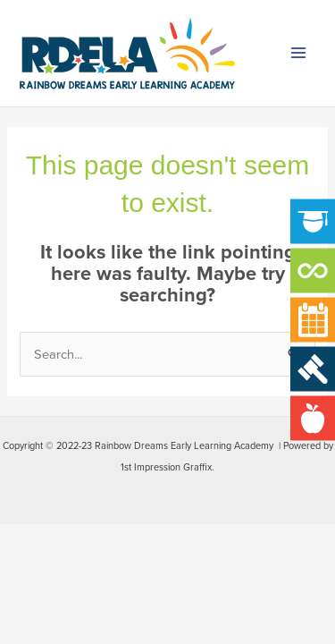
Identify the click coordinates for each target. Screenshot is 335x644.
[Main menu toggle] (298, 54)
